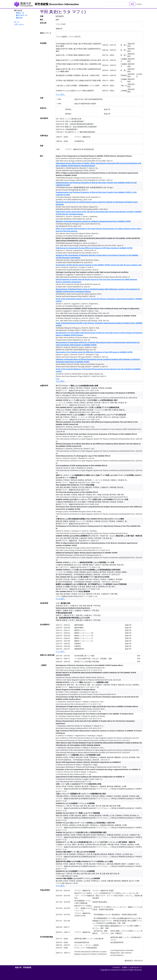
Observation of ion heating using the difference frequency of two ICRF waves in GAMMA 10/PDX (94, 352)
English (139, 4)
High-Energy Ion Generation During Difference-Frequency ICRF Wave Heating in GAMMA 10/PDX (94, 248)
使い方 (17, 22)
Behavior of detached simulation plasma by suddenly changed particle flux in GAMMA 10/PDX (93, 221)
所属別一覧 (20, 13)
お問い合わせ (19, 24)
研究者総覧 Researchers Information (57, 4)
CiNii (58, 379)
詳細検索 (19, 18)
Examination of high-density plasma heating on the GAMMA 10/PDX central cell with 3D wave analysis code (99, 265)
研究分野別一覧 (22, 15)
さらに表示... (61, 94)
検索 (132, 4)
